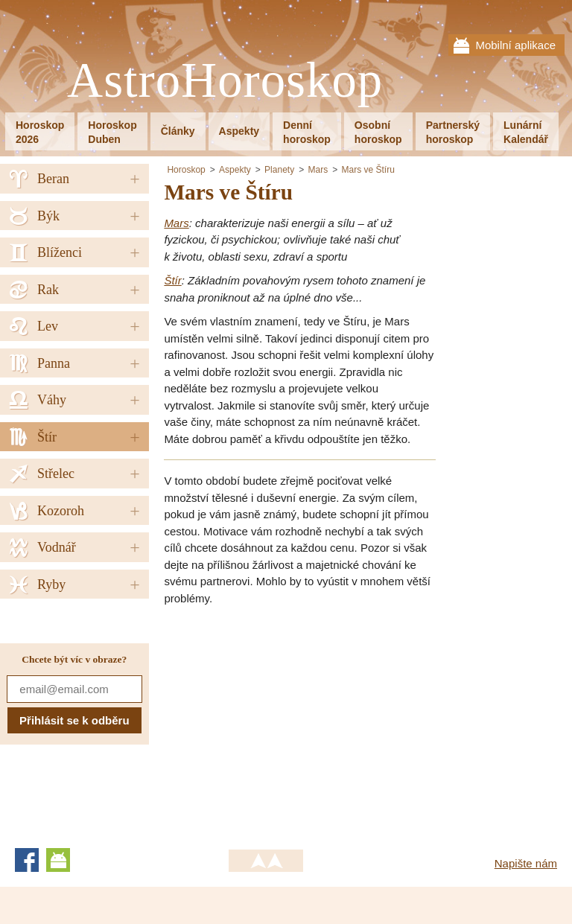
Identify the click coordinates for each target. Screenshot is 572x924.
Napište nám (526, 863)
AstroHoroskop (225, 81)
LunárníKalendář (526, 132)
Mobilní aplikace (515, 45)
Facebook (27, 860)
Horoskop (186, 170)
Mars (318, 170)
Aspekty (239, 131)
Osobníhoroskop (378, 132)
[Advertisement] (289, 722)
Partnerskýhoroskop (453, 132)
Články (178, 131)
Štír (172, 280)
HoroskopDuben (112, 132)
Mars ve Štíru (368, 170)
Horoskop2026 (40, 132)
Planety (279, 170)
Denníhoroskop (307, 132)
